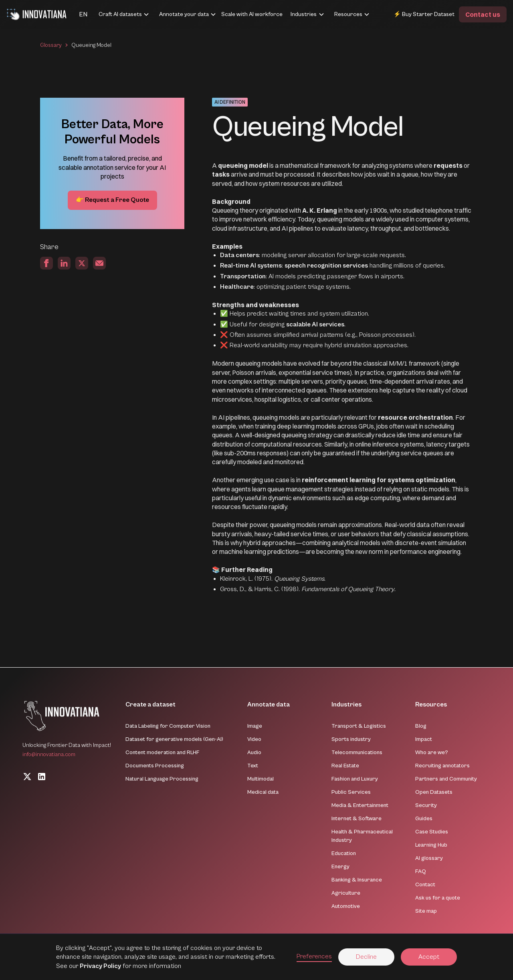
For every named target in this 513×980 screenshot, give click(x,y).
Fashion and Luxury (355, 779)
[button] (74, 14)
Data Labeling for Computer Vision (168, 726)
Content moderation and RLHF (163, 753)
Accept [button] (429, 957)
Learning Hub (431, 845)
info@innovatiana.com (49, 755)
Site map (426, 911)
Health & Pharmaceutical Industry (362, 836)
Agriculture (346, 893)
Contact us (483, 14)
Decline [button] (366, 957)
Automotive (346, 906)
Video (254, 739)
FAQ (421, 871)
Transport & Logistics (359, 726)
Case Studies (432, 832)
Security (426, 805)
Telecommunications (357, 753)
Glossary (51, 45)
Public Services (351, 792)
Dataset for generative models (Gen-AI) (174, 739)
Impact (424, 739)
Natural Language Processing (162, 779)
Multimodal (261, 779)
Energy (340, 867)
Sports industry (351, 739)
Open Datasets (434, 792)
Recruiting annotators (442, 766)
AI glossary (429, 858)
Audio (254, 753)
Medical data (263, 792)
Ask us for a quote (438, 898)
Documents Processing (155, 766)
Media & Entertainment (360, 805)
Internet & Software (356, 819)
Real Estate (345, 766)
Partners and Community (446, 779)
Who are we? (432, 753)
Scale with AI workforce (252, 14)
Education (344, 853)
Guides (424, 819)
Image (255, 726)
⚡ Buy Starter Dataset (424, 14)
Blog (421, 726)
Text (253, 766)
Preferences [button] (314, 956)
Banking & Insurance (357, 880)
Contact (425, 885)
